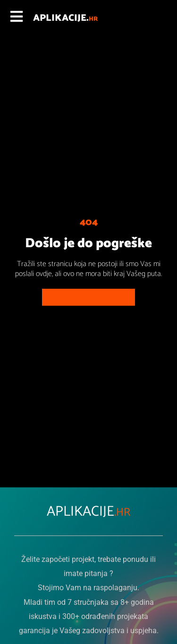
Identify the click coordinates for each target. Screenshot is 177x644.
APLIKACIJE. (65, 18)
